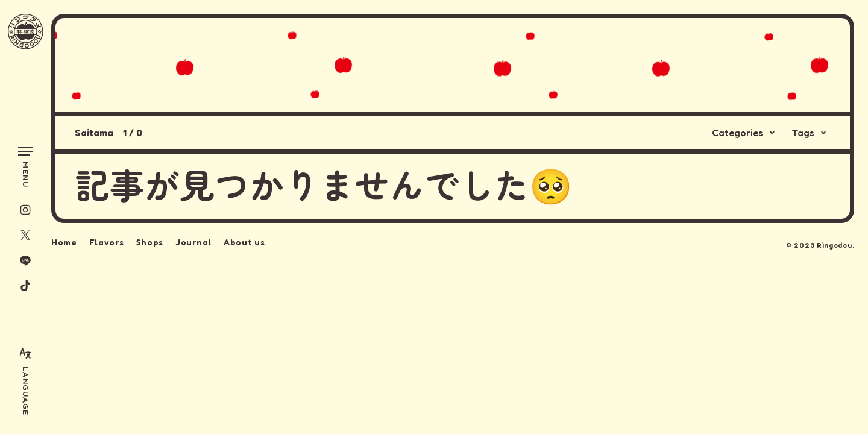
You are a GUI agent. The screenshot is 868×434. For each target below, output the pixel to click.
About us (244, 241)
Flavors (107, 241)
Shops (150, 241)
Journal (193, 241)
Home (64, 241)
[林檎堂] (26, 32)
